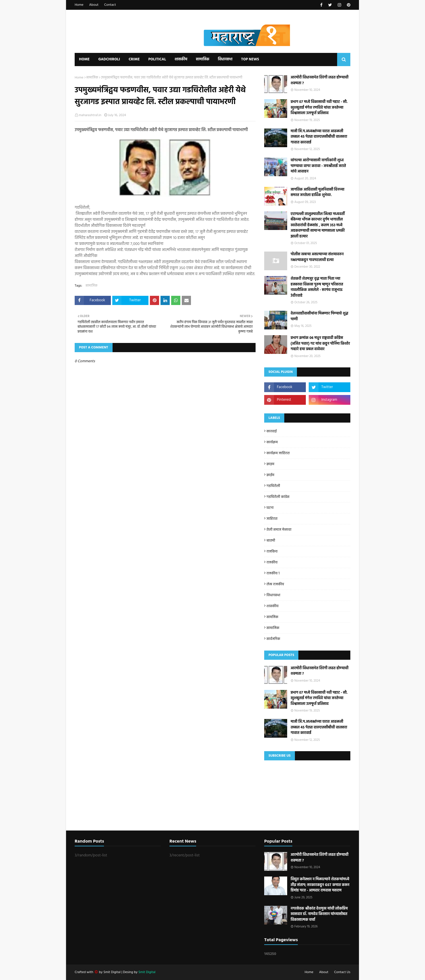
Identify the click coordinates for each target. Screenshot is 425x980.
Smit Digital (112, 972)
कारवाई (272, 431)
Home (79, 5)
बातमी (271, 541)
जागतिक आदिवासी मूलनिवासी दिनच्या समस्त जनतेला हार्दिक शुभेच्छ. (317, 192)
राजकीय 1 (273, 573)
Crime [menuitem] (134, 59)
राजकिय (272, 552)
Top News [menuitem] (250, 59)
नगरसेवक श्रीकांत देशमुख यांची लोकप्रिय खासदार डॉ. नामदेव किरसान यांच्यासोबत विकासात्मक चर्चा (319, 914)
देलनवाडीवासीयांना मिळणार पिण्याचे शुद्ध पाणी (319, 316)
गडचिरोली (273, 486)
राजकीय (272, 562)
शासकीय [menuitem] (181, 59)
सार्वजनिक (273, 639)
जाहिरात (272, 519)
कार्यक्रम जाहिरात (278, 453)
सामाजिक (92, 78)
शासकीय (273, 606)
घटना (270, 508)
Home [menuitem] (84, 59)
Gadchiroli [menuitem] (109, 59)
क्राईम (270, 475)
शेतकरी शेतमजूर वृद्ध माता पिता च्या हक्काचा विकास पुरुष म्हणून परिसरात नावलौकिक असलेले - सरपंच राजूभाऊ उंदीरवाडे (317, 287)
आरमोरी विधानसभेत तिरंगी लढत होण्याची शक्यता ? (319, 80)
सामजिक (272, 617)
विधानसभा (273, 595)
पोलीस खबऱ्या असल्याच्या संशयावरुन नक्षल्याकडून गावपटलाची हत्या (317, 257)
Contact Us (342, 972)
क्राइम (270, 464)
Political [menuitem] (157, 59)
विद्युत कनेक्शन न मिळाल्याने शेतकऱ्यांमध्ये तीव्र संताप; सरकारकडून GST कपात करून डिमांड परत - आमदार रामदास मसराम (320, 885)
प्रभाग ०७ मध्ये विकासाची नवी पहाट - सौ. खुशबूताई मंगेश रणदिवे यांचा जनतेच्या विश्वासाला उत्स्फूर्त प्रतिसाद (319, 108)
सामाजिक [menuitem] (203, 59)
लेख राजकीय (275, 584)
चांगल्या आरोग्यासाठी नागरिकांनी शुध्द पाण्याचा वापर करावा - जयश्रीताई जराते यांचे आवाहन (318, 166)
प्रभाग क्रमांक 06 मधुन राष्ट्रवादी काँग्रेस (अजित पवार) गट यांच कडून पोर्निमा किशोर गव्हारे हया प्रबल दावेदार (320, 344)
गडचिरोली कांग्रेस (278, 497)
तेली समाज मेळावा (279, 530)
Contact (110, 5)
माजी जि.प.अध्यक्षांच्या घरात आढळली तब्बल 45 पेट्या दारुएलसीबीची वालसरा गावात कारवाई (319, 137)
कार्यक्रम (272, 442)
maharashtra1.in (90, 115)
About (94, 5)
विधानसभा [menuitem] (225, 59)
